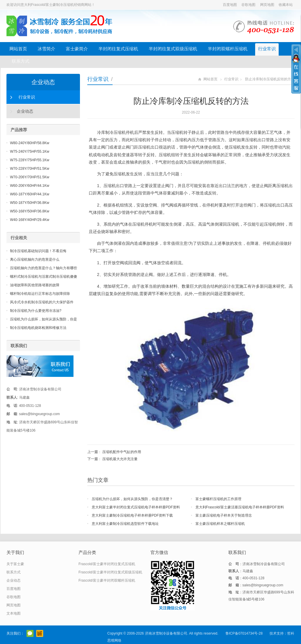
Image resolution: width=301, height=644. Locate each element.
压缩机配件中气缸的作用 (122, 452)
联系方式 (21, 61)
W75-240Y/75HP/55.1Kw (30, 152)
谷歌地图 (248, 5)
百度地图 (230, 5)
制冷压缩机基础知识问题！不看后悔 (38, 251)
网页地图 (267, 5)
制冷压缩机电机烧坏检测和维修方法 (38, 328)
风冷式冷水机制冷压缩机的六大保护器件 (42, 302)
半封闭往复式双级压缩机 (173, 49)
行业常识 (267, 49)
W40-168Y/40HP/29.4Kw (30, 220)
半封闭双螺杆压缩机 (228, 49)
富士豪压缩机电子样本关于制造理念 (224, 515)
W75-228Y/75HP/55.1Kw (30, 160)
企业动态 (43, 82)
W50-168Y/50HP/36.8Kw (30, 211)
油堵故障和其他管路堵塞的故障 (35, 285)
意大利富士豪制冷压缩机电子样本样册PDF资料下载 (132, 515)
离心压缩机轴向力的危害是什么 (35, 259)
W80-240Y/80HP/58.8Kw (30, 143)
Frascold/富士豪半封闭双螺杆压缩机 (107, 580)
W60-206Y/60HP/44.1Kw (30, 186)
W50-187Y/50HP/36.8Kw (30, 203)
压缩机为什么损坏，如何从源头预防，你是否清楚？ (132, 499)
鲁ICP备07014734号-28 (244, 633)
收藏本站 (286, 5)
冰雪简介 (46, 49)
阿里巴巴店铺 (40, 633)
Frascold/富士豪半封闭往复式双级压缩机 (110, 572)
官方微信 (30, 633)
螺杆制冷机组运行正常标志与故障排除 (40, 294)
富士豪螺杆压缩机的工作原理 (218, 499)
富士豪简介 (77, 49)
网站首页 (18, 49)
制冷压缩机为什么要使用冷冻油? (36, 311)
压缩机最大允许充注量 (120, 459)
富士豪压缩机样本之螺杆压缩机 (220, 524)
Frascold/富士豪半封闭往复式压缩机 (107, 564)
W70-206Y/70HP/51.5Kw (30, 177)
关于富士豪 (15, 564)
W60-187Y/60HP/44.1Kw (30, 194)
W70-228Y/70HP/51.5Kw (30, 169)
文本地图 (14, 613)
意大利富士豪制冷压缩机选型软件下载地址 (125, 524)
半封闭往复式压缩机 (118, 49)
